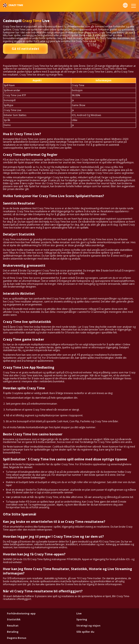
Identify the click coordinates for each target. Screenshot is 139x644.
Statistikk (14, 619)
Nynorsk (125, 5)
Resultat (13, 626)
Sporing (82, 619)
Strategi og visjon (88, 626)
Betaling (13, 632)
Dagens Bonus (17, 638)
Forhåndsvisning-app (21, 613)
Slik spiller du (85, 632)
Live (79, 613)
